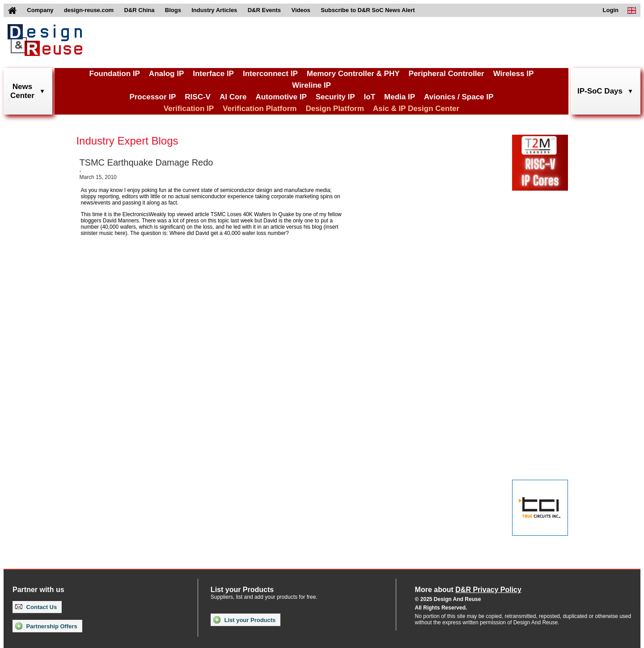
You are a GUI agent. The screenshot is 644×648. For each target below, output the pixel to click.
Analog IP (166, 74)
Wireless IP (514, 74)
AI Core (233, 97)
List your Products (244, 620)
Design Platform (335, 109)
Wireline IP (311, 85)
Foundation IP (115, 74)
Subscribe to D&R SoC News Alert (368, 10)
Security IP (335, 97)
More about (468, 590)
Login (611, 10)
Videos (301, 10)
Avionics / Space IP (459, 97)
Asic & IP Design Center (416, 109)
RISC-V (198, 97)
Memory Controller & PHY (353, 74)
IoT (370, 97)
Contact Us (36, 607)
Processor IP (153, 97)
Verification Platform (260, 109)
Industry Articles (214, 10)
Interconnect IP (270, 74)
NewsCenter (22, 91)
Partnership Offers (46, 626)
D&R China (140, 10)
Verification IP (189, 109)
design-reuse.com (89, 10)
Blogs (173, 10)
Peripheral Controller (447, 74)
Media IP (400, 97)
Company (40, 10)
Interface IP (213, 74)
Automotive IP (281, 97)
